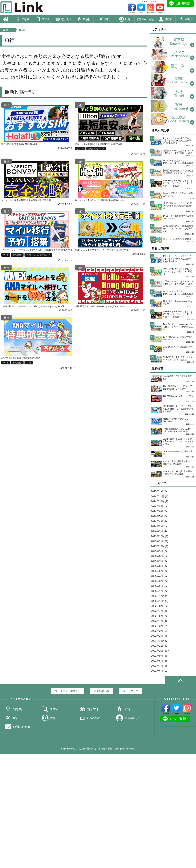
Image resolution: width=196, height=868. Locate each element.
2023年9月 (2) (160, 593)
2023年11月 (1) (161, 581)
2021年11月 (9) (161, 700)
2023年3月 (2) (160, 627)
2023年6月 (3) (160, 610)
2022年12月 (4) (161, 643)
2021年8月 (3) (160, 717)
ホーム (8, 30)
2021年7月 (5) (160, 723)
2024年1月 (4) (160, 570)
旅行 (104, 20)
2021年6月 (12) (161, 728)
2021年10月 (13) (162, 706)
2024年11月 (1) (161, 530)
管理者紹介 (127, 777)
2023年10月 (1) (161, 587)
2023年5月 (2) (160, 615)
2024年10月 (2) (161, 536)
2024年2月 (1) (160, 564)
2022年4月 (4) (160, 672)
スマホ (43, 20)
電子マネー (90, 768)
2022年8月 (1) (160, 655)
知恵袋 (22, 20)
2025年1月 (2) (160, 525)
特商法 (186, 20)
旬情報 (83, 20)
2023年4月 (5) (160, 621)
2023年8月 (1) (160, 598)
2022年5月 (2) (160, 666)
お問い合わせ (17, 786)
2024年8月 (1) (160, 542)
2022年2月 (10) (161, 683)
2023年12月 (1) (161, 576)
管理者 (165, 20)
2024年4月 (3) (160, 559)
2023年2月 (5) (160, 632)
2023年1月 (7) (160, 638)
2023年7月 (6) (160, 604)
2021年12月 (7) (161, 694)
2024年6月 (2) (160, 547)
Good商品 (145, 20)
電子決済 (63, 20)
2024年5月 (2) (160, 553)
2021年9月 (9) (160, 711)
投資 (124, 20)
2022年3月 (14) (161, 677)
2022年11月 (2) (161, 649)
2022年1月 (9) (160, 689)
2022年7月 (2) (160, 660)
